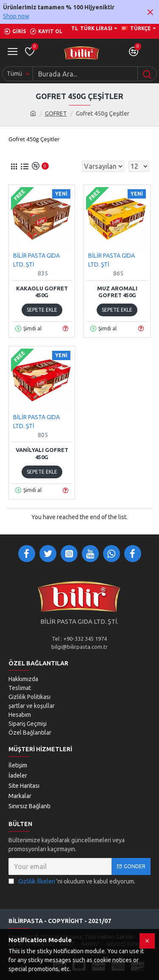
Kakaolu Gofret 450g (42, 292)
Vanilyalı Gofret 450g (42, 453)
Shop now (16, 16)
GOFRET (56, 114)
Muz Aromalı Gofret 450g (117, 292)
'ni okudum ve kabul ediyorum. (72, 882)
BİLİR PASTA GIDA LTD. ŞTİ (36, 260)
